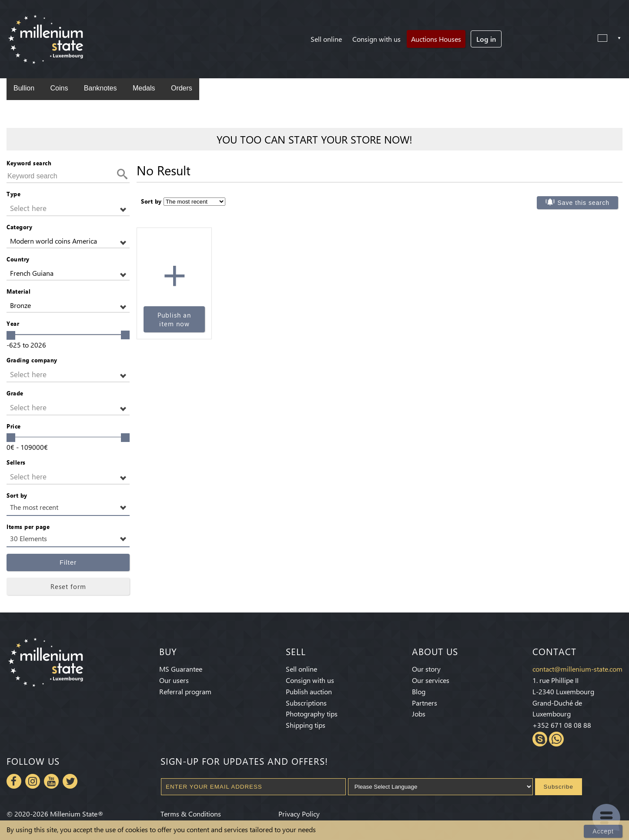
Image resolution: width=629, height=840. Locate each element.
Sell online (326, 39)
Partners (425, 703)
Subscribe (559, 787)
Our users (174, 680)
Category (19, 227)
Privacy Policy (299, 814)
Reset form (68, 586)
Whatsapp (556, 739)
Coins (59, 88)
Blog (419, 691)
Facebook (14, 781)
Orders (182, 88)
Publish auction (309, 691)
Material (18, 291)
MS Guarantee (181, 669)
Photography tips (312, 714)
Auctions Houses (436, 39)
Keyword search (29, 163)
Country (18, 259)
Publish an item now (174, 319)
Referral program (185, 691)
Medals (144, 88)
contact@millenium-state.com (577, 669)
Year (13, 323)
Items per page (28, 527)
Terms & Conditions (191, 814)
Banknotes (100, 88)
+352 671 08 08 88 (562, 725)
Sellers (16, 462)
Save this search (583, 203)
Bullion (24, 88)
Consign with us (376, 39)
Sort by (17, 495)
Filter (68, 562)
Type (13, 194)
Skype (540, 739)
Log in (486, 39)
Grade (15, 393)
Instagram (33, 781)
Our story (426, 669)
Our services (431, 680)
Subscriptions (306, 703)
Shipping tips (306, 725)
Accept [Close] (603, 831)
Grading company (32, 360)
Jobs (419, 714)
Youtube (51, 781)
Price (14, 426)
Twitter (70, 781)
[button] (68, 209)
